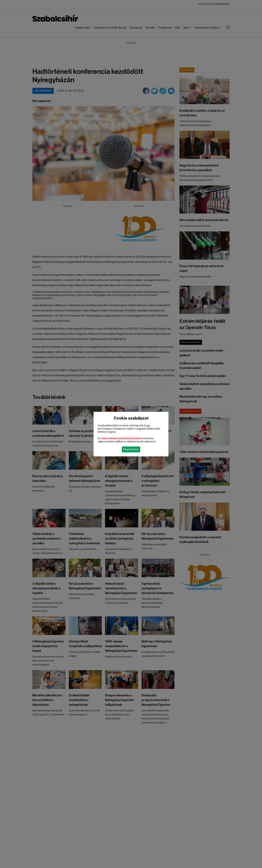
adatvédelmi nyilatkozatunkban (122, 438)
